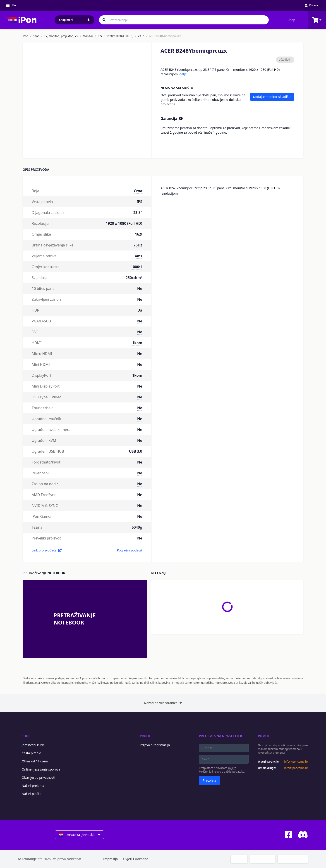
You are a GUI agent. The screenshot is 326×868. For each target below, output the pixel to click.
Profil (145, 736)
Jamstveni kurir (33, 745)
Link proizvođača (47, 550)
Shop (291, 20)
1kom (137, 343)
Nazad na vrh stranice (163, 703)
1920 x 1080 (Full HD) (120, 36)
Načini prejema (33, 786)
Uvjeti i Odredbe (136, 859)
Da (140, 310)
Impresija (110, 859)
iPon (25, 36)
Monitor (88, 36)
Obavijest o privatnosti (38, 777)
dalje (183, 74)
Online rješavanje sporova (41, 769)
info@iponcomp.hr (296, 762)
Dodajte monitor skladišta (272, 97)
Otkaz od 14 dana (35, 761)
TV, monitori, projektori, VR (61, 36)
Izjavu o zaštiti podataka (229, 772)
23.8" (141, 36)
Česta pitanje (31, 753)
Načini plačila (32, 794)
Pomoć (264, 736)
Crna (138, 191)
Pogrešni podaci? (129, 550)
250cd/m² (134, 278)
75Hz (138, 245)
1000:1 (137, 267)
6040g (137, 527)
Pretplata (209, 780)
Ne (140, 289)
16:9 (139, 234)
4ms (139, 256)
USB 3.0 (136, 451)
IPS (100, 36)
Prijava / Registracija (155, 745)
